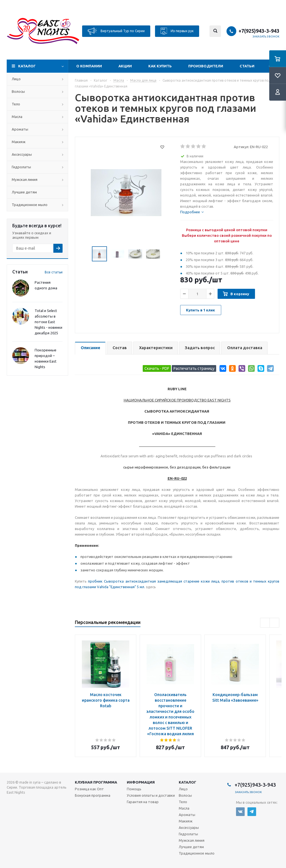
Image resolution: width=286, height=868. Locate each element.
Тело (16, 104)
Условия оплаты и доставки (151, 795)
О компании (89, 66)
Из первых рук (177, 31)
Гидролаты (21, 167)
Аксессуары (22, 154)
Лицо (16, 79)
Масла (17, 117)
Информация (141, 782)
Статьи (247, 66)
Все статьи (54, 272)
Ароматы (20, 129)
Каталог (27, 66)
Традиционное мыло (30, 205)
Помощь (134, 789)
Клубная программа (96, 782)
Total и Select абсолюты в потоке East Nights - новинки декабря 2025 (48, 322)
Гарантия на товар (143, 802)
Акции (125, 66)
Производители (206, 66)
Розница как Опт (89, 789)
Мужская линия (25, 179)
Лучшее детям (24, 192)
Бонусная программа (93, 795)
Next (167, 254)
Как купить (160, 66)
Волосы (18, 91)
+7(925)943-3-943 (259, 31)
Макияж (19, 142)
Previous (85, 254)
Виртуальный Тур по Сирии (116, 31)
